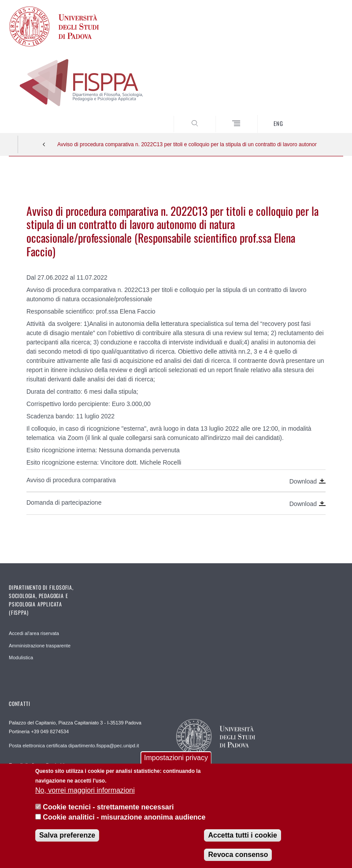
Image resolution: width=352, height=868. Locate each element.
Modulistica (21, 657)
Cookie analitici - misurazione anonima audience (124, 817)
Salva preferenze (67, 835)
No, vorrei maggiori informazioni (85, 790)
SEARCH (319, 116)
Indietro (44, 144)
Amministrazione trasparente (40, 646)
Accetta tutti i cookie (242, 835)
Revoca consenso (238, 855)
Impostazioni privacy (176, 758)
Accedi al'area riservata (34, 633)
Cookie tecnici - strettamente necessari (108, 807)
